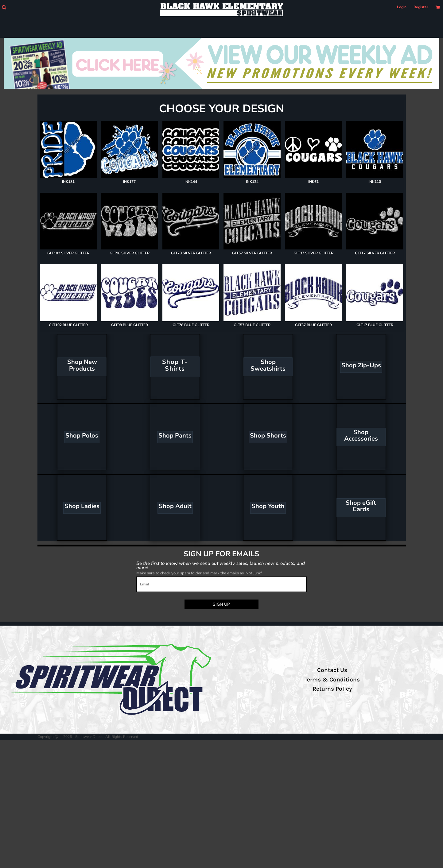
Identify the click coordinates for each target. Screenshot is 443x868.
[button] (4, 7)
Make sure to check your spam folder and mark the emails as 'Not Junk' (199, 573)
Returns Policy (332, 689)
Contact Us (332, 670)
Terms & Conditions (332, 680)
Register (421, 7)
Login (402, 7)
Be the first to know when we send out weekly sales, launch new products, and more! (221, 565)
